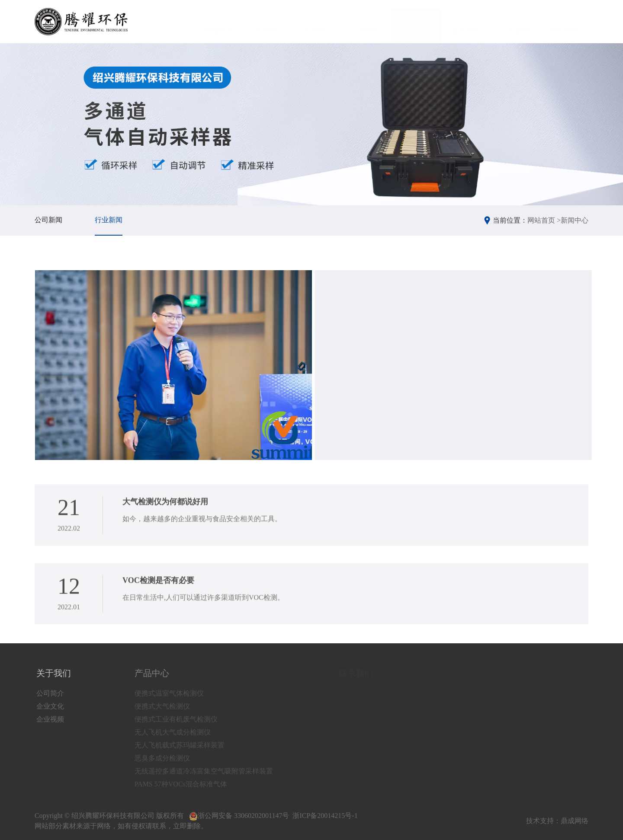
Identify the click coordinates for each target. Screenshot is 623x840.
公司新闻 (48, 220)
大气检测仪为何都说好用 (165, 507)
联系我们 (564, 22)
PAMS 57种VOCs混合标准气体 (189, 784)
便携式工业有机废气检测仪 (184, 719)
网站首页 (218, 22)
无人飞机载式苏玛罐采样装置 (187, 745)
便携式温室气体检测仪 (177, 693)
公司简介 (51, 693)
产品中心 (317, 22)
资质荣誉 (465, 22)
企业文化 (51, 706)
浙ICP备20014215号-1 (325, 816)
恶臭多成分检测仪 (170, 758)
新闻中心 (416, 22)
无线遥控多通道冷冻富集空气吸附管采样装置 (212, 771)
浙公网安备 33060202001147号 (239, 816)
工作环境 (366, 22)
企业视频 (51, 719)
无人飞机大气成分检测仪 (180, 732)
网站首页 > (544, 220)
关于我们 (268, 22)
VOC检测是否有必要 (158, 586)
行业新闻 (109, 220)
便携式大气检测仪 (170, 706)
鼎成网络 (575, 821)
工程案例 (514, 22)
